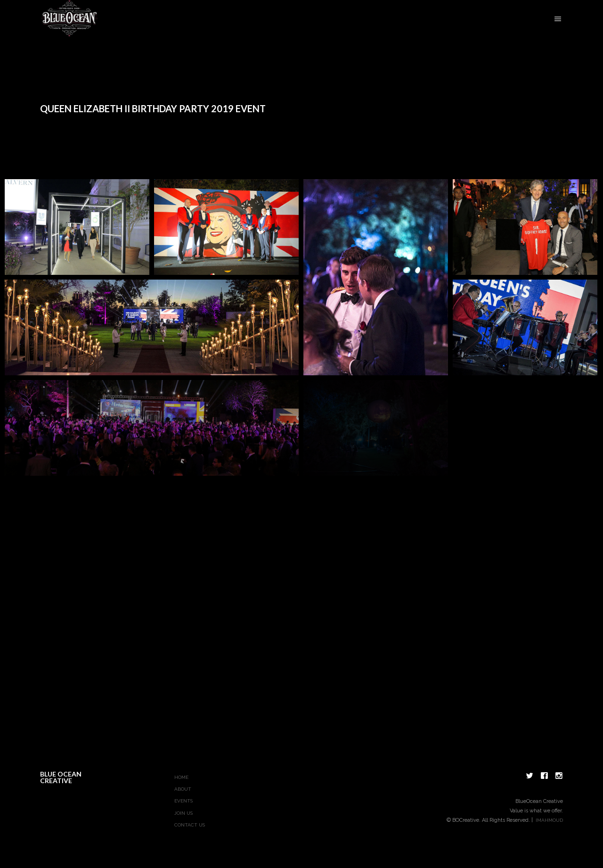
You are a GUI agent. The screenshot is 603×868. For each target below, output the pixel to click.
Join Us (183, 813)
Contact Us (190, 825)
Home (181, 777)
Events (183, 801)
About (183, 789)
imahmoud (549, 820)
